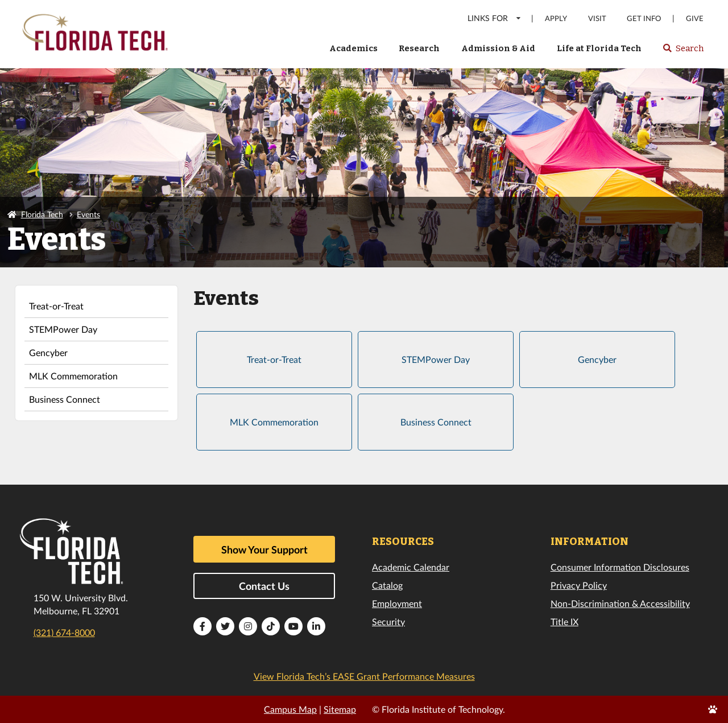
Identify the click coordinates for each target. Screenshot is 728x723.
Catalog (387, 585)
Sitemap (340, 709)
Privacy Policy (579, 585)
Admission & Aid (498, 48)
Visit (597, 18)
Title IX (564, 621)
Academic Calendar (411, 567)
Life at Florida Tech (599, 48)
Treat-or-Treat (56, 306)
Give (695, 18)
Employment (397, 603)
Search (683, 52)
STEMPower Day (63, 329)
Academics (353, 48)
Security (388, 621)
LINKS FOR (495, 18)
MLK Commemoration (73, 376)
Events (88, 214)
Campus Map (290, 709)
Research (419, 48)
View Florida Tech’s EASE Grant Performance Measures (364, 676)
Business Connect (65, 399)
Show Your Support (264, 550)
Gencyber (48, 352)
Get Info (644, 18)
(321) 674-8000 (64, 632)
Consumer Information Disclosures (620, 567)
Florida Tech (42, 214)
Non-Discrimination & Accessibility (620, 603)
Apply (556, 18)
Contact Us (264, 586)
